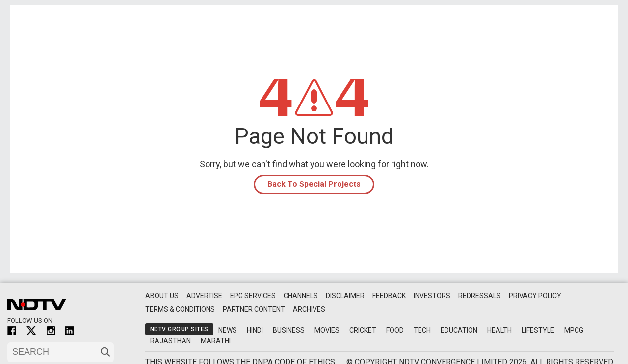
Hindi (255, 330)
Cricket (363, 330)
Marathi (216, 341)
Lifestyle (538, 330)
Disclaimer (345, 296)
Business (289, 330)
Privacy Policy (535, 296)
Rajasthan (170, 341)
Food (395, 330)
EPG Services (253, 296)
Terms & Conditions (180, 309)
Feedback (389, 296)
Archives (309, 309)
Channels (301, 296)
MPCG (574, 330)
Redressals (480, 296)
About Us (162, 296)
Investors (432, 296)
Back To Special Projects (314, 184)
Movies (327, 330)
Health (499, 330)
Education (459, 330)
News (228, 330)
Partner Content (254, 309)
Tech (422, 330)
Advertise (204, 296)
